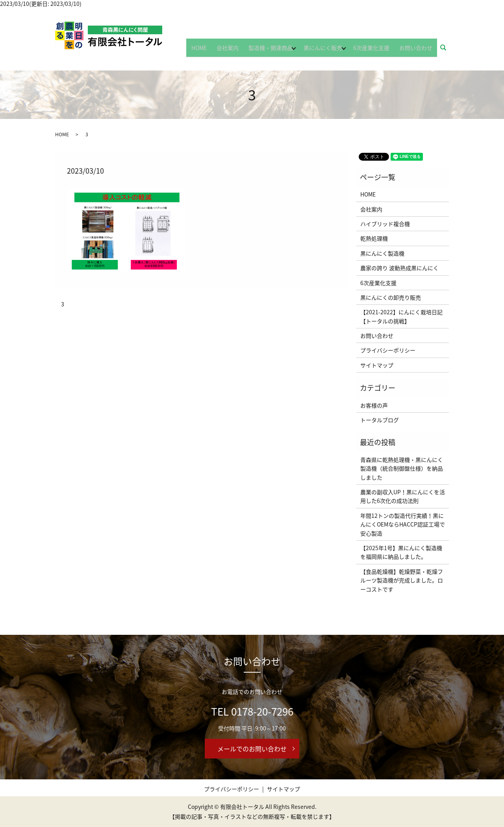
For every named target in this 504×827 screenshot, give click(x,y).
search (447, 50)
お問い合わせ (418, 50)
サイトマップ (377, 365)
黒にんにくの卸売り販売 (391, 297)
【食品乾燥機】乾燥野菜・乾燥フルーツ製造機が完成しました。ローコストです (402, 580)
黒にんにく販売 (329, 50)
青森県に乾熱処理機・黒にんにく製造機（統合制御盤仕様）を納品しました (402, 468)
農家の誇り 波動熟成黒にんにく (399, 268)
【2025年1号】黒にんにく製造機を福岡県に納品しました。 (401, 552)
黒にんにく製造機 (382, 253)
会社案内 (238, 50)
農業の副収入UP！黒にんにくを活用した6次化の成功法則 (403, 496)
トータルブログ (380, 420)
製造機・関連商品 (277, 50)
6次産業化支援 (378, 50)
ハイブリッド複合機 (385, 224)
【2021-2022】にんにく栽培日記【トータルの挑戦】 (401, 316)
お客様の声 (374, 405)
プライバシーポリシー (388, 350)
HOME (214, 50)
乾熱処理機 (374, 238)
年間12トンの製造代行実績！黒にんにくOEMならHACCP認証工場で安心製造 (403, 524)
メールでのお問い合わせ (252, 749)
